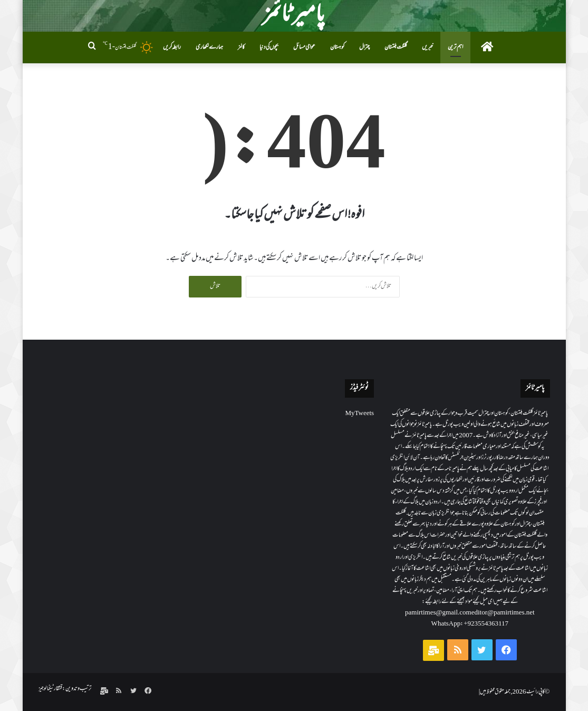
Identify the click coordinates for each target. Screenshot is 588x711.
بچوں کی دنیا (269, 47)
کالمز (241, 47)
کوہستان (337, 47)
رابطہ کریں (172, 47)
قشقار (50, 689)
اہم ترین (455, 47)
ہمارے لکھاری (209, 47)
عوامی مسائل (304, 47)
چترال (364, 47)
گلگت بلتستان (396, 47)
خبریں (427, 47)
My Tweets (359, 414)
